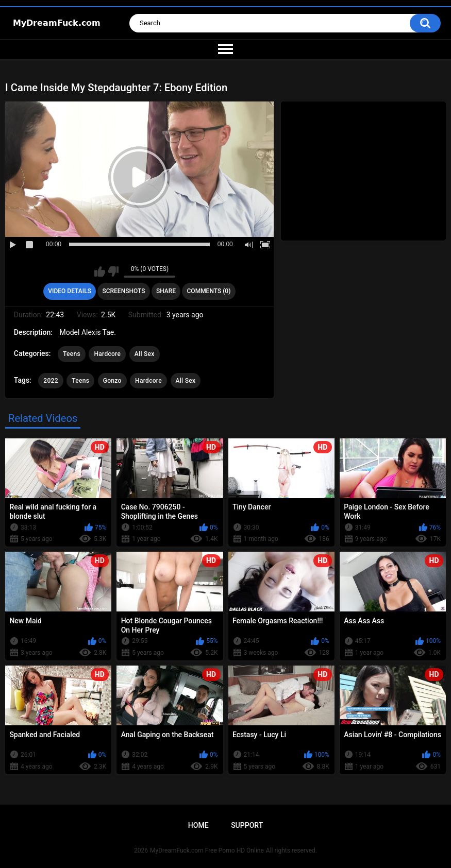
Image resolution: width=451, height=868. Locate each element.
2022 (51, 381)
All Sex (145, 354)
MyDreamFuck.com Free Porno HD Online (207, 850)
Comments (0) (209, 291)
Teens (72, 354)
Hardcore (107, 354)
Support (247, 825)
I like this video (100, 271)
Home (198, 825)
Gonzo (112, 381)
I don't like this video (113, 271)
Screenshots (123, 291)
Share (166, 291)
